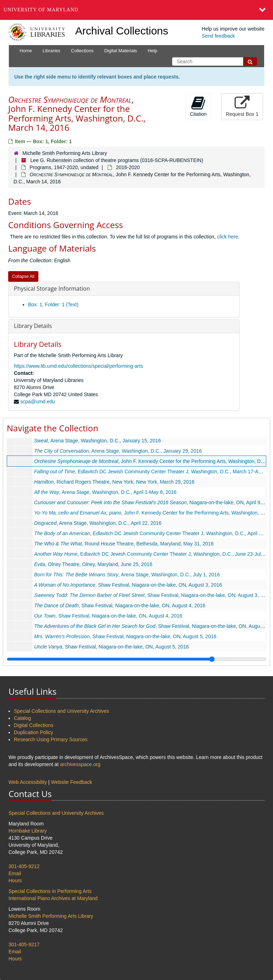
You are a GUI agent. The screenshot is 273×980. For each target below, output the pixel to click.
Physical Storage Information (52, 289)
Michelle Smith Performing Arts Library (65, 153)
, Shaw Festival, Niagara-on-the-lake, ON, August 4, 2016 (120, 605)
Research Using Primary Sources (51, 739)
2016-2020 (128, 167)
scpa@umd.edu (38, 402)
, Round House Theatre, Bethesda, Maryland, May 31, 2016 (124, 544)
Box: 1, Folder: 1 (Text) (53, 305)
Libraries (52, 51)
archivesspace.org (80, 764)
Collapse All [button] (23, 276)
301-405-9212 (24, 866)
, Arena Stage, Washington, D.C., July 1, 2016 (127, 575)
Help (153, 51)
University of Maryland (41, 10)
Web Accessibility (28, 782)
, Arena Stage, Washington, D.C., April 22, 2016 (98, 523)
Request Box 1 (242, 106)
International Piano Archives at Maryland (53, 898)
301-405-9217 (24, 944)
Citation (198, 106)
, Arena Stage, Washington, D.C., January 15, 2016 (98, 441)
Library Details (33, 326)
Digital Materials (121, 51)
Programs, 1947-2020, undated (64, 167)
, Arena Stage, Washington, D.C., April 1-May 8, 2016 (105, 492)
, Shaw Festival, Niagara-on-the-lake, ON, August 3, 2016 (128, 585)
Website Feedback (71, 782)
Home (26, 51)
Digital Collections (34, 725)
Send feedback (218, 36)
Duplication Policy (34, 732)
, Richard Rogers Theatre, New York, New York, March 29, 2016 (114, 482)
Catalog (22, 718)
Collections (82, 51)
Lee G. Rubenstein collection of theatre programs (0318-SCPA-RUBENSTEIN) (117, 160)
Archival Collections (122, 31)
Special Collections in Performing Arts (50, 891)
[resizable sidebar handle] (136, 659)
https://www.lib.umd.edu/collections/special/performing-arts (78, 366)
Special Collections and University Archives (61, 711)
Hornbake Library (28, 831)
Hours (15, 881)
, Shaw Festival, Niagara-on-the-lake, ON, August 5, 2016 (125, 636)
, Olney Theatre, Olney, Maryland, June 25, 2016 (93, 564)
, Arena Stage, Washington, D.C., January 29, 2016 (118, 451)
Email (15, 873)
